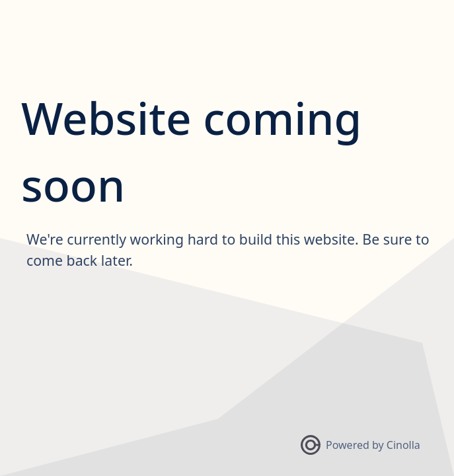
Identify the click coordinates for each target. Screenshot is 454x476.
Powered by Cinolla (360, 445)
